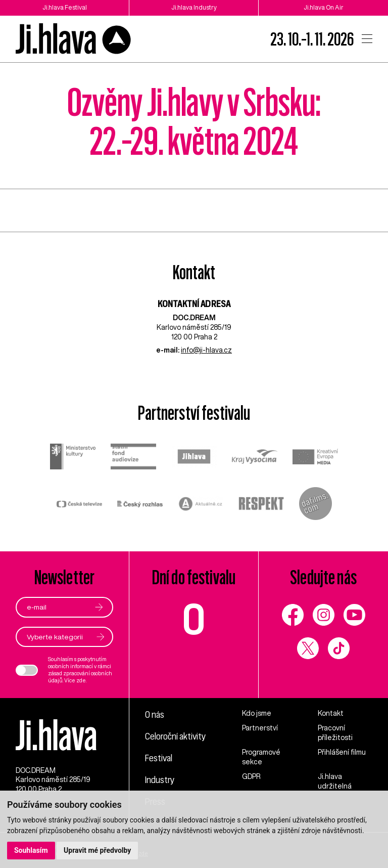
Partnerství (260, 728)
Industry (160, 779)
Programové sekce (261, 757)
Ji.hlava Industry (194, 7)
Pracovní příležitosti (335, 733)
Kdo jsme (257, 713)
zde (81, 680)
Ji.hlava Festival (65, 7)
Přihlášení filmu (342, 752)
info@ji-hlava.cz (206, 350)
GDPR (251, 776)
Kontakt (331, 713)
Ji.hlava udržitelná (335, 781)
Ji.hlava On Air (324, 7)
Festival (159, 758)
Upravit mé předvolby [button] (97, 850)
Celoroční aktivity (175, 736)
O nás (155, 714)
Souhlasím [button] (31, 850)
